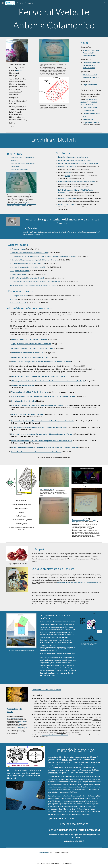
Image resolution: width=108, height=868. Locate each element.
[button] (3, 3)
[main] (54, 18)
